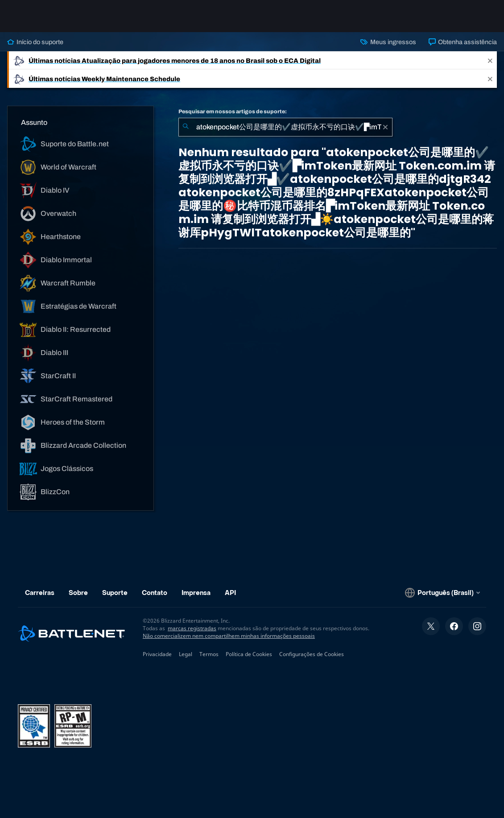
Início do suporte (35, 42)
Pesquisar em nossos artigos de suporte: (233, 112)
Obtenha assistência (463, 42)
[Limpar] (385, 127)
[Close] (490, 60)
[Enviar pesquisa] (186, 127)
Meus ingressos (388, 42)
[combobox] (285, 127)
